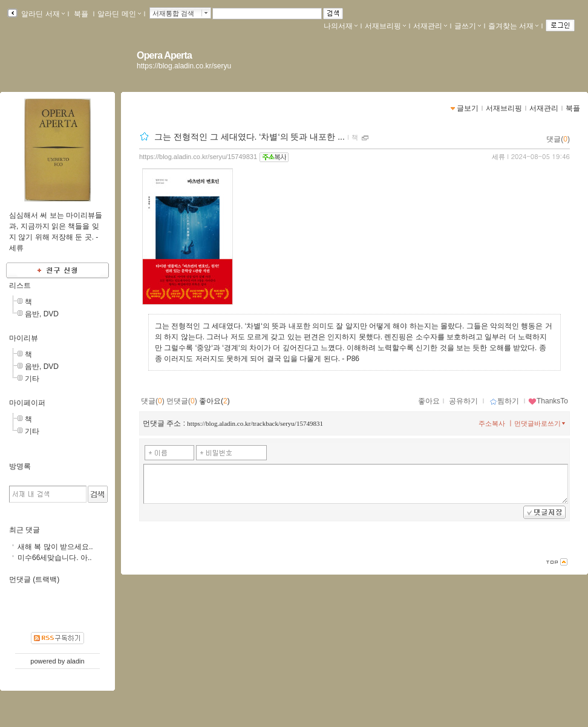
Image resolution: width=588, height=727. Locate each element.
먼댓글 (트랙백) (34, 579)
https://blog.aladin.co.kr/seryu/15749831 (198, 157)
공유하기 (463, 401)
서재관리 (430, 26)
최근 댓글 (24, 530)
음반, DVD (42, 314)
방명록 (20, 466)
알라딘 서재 (42, 14)
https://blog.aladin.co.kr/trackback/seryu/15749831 (255, 423)
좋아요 (429, 401)
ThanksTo (548, 401)
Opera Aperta (164, 55)
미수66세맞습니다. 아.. (55, 558)
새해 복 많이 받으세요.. (55, 547)
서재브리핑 (385, 26)
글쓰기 (468, 26)
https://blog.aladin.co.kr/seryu (184, 66)
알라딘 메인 (119, 14)
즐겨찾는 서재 (513, 26)
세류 (498, 157)
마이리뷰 (24, 338)
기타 (32, 379)
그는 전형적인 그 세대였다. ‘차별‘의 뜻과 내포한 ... (250, 137)
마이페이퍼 (27, 403)
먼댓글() (182, 401)
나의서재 (341, 26)
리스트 (20, 285)
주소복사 (492, 423)
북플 (81, 14)
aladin (75, 661)
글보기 (468, 108)
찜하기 (504, 401)
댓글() (558, 139)
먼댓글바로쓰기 (541, 423)
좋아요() (214, 401)
